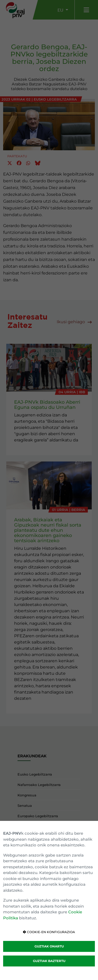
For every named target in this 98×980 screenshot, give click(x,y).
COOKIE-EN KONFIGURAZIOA (49, 932)
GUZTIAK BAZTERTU (49, 961)
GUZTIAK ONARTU (49, 946)
